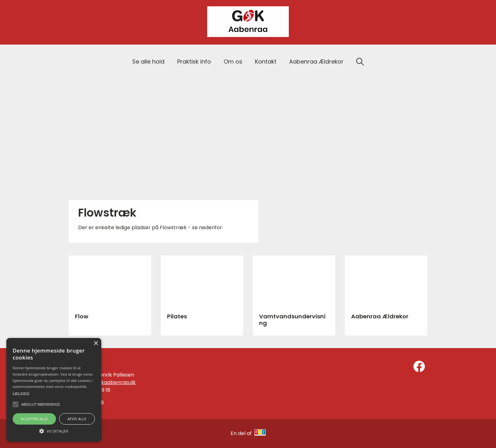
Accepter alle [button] (34, 419)
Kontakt (266, 61)
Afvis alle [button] (77, 419)
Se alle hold (148, 61)
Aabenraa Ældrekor (316, 61)
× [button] (96, 344)
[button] (54, 431)
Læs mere (21, 393)
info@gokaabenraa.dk (108, 382)
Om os (233, 61)
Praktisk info (194, 61)
